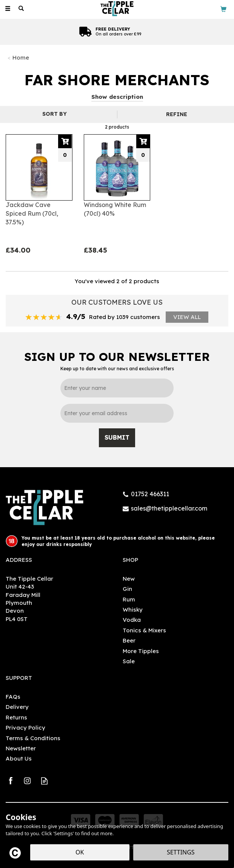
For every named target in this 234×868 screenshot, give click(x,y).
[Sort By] (58, 114)
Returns (16, 717)
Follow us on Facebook (10, 781)
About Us (19, 758)
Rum (129, 599)
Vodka (132, 620)
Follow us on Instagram (27, 781)
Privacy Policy (25, 728)
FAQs (13, 697)
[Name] (117, 388)
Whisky (133, 610)
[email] (117, 413)
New (129, 579)
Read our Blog (44, 781)
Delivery (17, 707)
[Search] (21, 9)
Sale (129, 661)
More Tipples (141, 651)
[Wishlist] (35, 8)
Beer (129, 640)
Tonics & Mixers (144, 630)
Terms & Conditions (33, 738)
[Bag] (223, 8)
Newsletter (21, 748)
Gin (127, 589)
